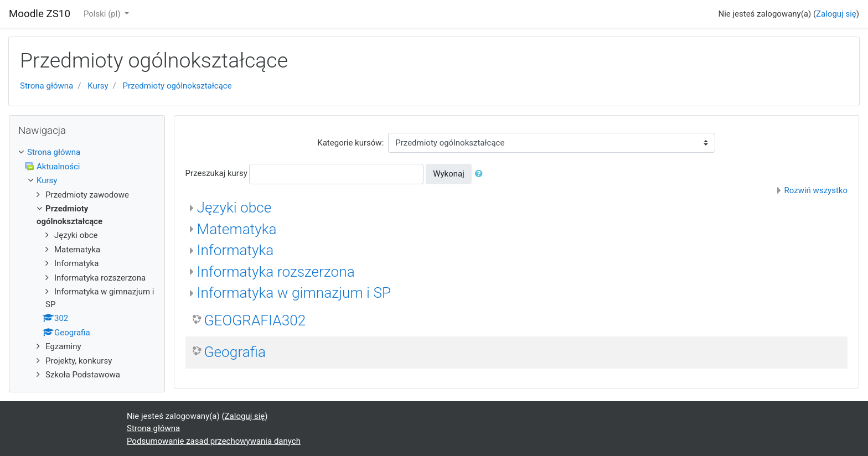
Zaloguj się (836, 14)
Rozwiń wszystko (816, 190)
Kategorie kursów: (350, 143)
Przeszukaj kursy (216, 173)
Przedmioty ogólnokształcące (177, 86)
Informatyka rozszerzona (276, 272)
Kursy (98, 86)
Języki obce (234, 208)
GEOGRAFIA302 (255, 320)
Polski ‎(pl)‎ (103, 14)
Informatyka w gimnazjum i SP (294, 293)
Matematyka (237, 229)
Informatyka (236, 250)
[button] (481, 174)
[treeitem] (87, 152)
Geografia (235, 352)
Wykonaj (449, 174)
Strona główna (46, 86)
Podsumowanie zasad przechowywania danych (214, 441)
